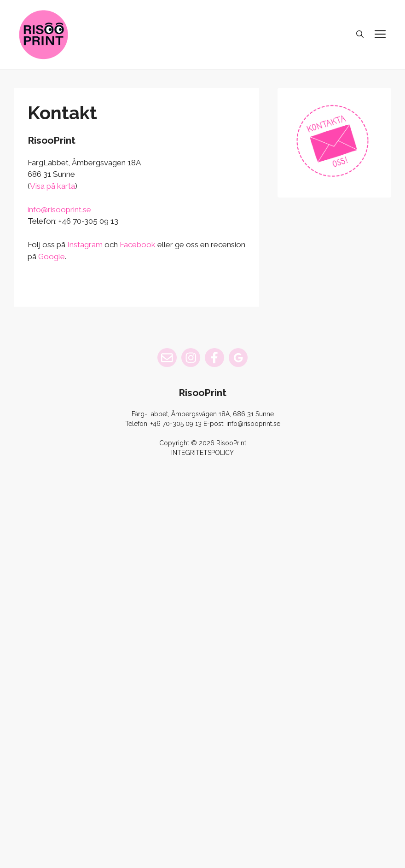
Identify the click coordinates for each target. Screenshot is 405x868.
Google (52, 256)
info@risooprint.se (59, 210)
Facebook (138, 245)
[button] (360, 35)
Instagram (85, 245)
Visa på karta (52, 186)
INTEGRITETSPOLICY (202, 453)
